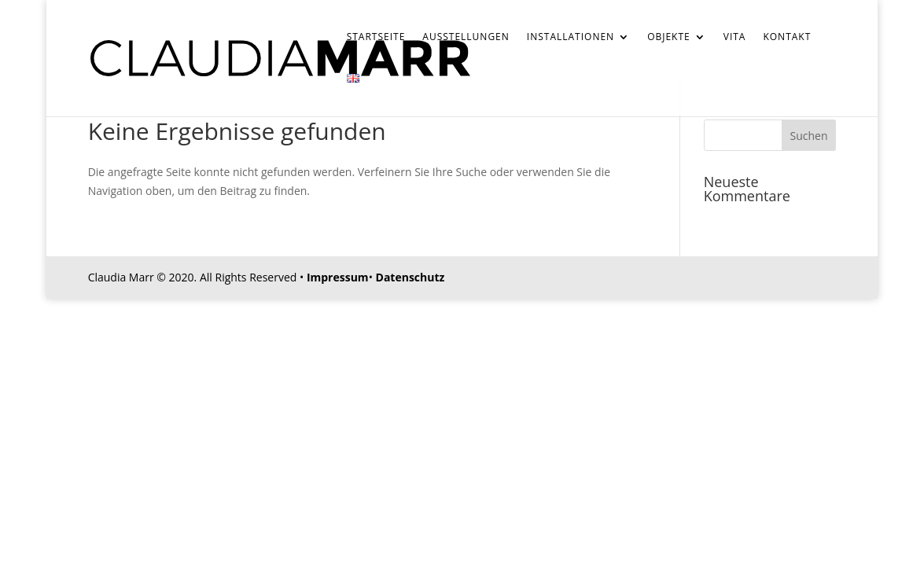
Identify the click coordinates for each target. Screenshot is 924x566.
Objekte (669, 37)
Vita (735, 37)
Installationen (571, 37)
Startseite (376, 37)
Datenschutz (410, 277)
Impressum (338, 277)
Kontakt (787, 37)
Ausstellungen (466, 37)
